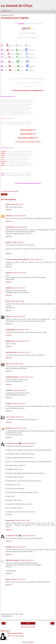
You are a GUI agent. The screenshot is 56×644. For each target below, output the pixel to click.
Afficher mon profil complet (16, 636)
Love (7, 417)
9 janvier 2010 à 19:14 (19, 390)
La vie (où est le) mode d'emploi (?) (17, 259)
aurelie (8, 301)
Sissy (7, 364)
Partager (4, 194)
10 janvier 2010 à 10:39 (19, 428)
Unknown (9, 216)
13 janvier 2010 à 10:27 (27, 560)
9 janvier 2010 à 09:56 (19, 216)
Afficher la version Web (28, 627)
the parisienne (10, 520)
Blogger (31, 642)
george (8, 579)
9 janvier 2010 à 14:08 (18, 316)
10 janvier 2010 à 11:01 (29, 443)
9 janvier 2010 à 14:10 (22, 330)
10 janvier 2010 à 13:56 (23, 520)
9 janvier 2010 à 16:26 (17, 364)
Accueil (28, 623)
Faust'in (8, 316)
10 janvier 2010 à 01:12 (17, 417)
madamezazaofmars (12, 377)
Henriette (9, 428)
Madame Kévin (10, 341)
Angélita (8, 288)
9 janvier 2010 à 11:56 (19, 273)
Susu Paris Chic (11, 352)
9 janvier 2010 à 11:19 (36, 259)
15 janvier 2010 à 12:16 (18, 579)
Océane (8, 242)
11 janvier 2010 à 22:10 (29, 536)
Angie (8, 204)
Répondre (9, 210)
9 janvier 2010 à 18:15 (26, 377)
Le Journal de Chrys (17, 6)
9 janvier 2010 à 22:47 (19, 404)
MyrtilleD (9, 547)
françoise (9, 273)
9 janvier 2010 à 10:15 (18, 242)
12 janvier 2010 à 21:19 (19, 547)
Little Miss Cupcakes (12, 560)
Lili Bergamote (10, 330)
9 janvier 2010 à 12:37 (18, 288)
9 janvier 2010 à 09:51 (17, 204)
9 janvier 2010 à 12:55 (17, 301)
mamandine (9, 227)
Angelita (21, 24)
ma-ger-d (9, 404)
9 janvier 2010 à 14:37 (23, 341)
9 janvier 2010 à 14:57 (23, 352)
